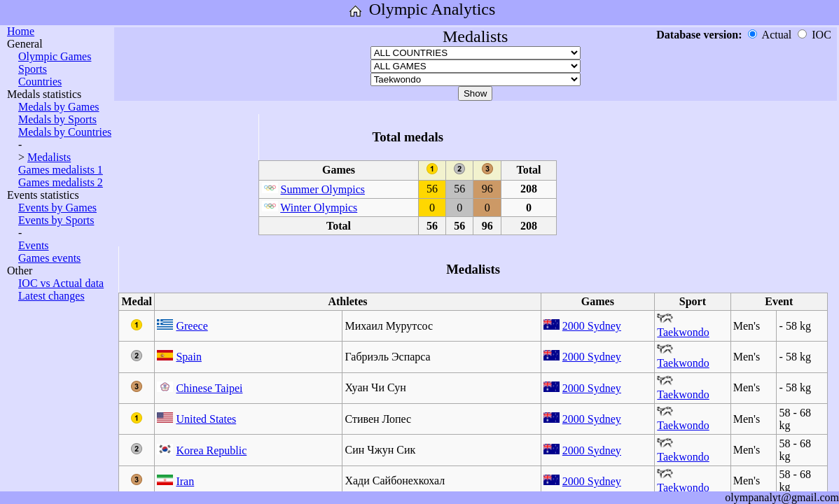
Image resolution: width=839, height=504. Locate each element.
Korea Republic (211, 450)
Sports (33, 69)
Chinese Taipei (209, 388)
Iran (185, 481)
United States (206, 419)
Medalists (49, 157)
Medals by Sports (57, 119)
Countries (40, 82)
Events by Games (57, 208)
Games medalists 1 (61, 170)
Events (34, 245)
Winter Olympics (319, 208)
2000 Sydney (592, 326)
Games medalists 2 (61, 182)
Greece (192, 326)
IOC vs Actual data (61, 283)
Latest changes (51, 296)
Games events (49, 258)
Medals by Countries (65, 132)
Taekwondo (683, 332)
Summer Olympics (323, 189)
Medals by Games (59, 107)
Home (21, 31)
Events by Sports (56, 220)
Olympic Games (55, 56)
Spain (188, 357)
